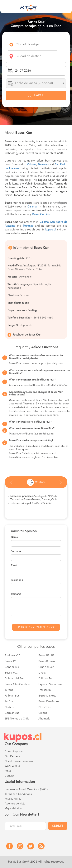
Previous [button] (11, 483)
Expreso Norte (47, 696)
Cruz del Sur (46, 667)
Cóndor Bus (12, 667)
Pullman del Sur (14, 679)
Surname (16, 552)
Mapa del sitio (13, 808)
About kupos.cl (14, 752)
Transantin (45, 690)
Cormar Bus (12, 713)
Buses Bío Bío (47, 656)
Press (8, 771)
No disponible (24, 325)
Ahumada (44, 719)
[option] (36, 482)
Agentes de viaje (15, 804)
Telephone (17, 580)
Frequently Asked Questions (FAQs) (26, 789)
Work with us (12, 766)
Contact (9, 776)
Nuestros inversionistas (19, 761)
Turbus (9, 690)
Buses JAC (11, 673)
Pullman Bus (12, 696)
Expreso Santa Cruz (50, 684)
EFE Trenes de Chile (17, 719)
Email (14, 566)
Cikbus (43, 713)
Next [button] (61, 483)
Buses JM (10, 661)
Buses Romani (47, 661)
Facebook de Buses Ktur (27, 335)
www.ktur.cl (25, 277)
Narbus (9, 707)
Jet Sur (9, 701)
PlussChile (45, 707)
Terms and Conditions (18, 794)
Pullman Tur (46, 679)
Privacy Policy (13, 799)
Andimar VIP (12, 656)
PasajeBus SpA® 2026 (23, 862)
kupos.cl (50, 230)
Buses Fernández (49, 701)
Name (14, 537)
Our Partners (12, 756)
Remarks (16, 594)
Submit (58, 826)
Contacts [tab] (36, 482)
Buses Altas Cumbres (17, 684)
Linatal (42, 673)
